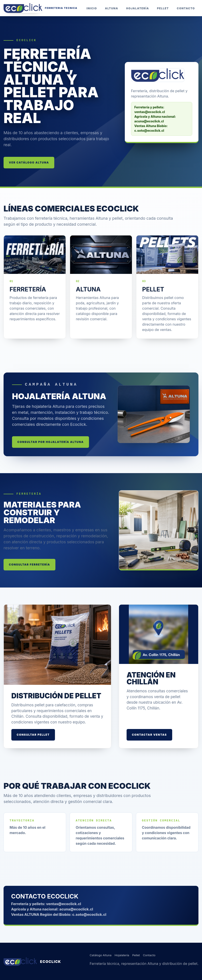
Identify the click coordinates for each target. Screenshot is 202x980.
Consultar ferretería (29, 565)
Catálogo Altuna (101, 955)
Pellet (163, 8)
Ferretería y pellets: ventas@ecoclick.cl (46, 904)
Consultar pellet (33, 735)
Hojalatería (137, 8)
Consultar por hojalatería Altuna (50, 442)
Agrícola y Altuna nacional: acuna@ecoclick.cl (52, 909)
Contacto (186, 8)
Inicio (92, 8)
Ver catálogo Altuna (29, 162)
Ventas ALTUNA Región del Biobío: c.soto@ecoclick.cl (59, 914)
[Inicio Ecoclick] (40, 8)
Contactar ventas (149, 735)
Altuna (112, 8)
